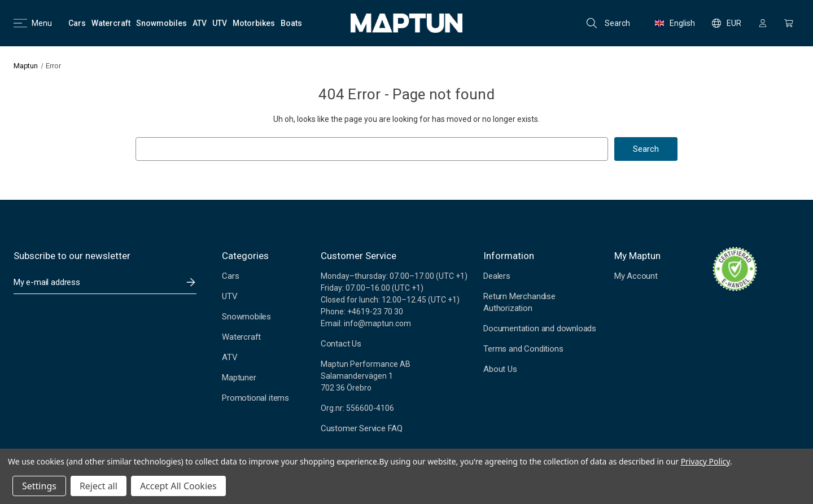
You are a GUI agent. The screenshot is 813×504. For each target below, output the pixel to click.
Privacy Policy (705, 461)
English (675, 23)
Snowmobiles (246, 317)
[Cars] (77, 23)
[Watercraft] (111, 23)
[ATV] (200, 23)
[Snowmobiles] (161, 23)
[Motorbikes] (254, 23)
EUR (727, 23)
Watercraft (241, 337)
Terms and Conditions (523, 349)
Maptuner (239, 378)
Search (608, 23)
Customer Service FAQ (362, 428)
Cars (230, 276)
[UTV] (220, 23)
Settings (39, 486)
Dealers (497, 276)
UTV (230, 296)
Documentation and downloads (540, 328)
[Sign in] (763, 23)
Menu (33, 23)
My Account (636, 276)
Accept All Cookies (178, 486)
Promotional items (255, 398)
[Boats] (291, 23)
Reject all (99, 486)
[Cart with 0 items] (789, 23)
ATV (230, 357)
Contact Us (341, 344)
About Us (500, 369)
